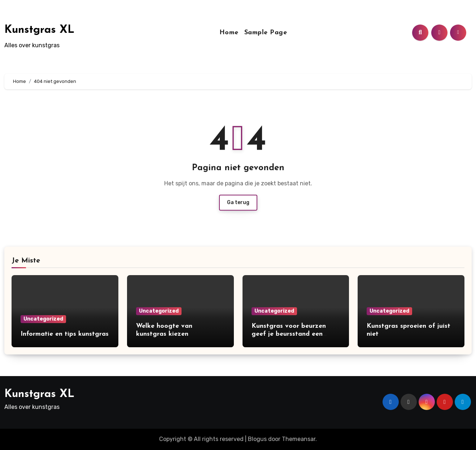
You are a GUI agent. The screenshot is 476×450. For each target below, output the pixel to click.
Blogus (257, 439)
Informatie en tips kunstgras (65, 334)
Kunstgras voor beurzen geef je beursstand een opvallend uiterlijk (289, 334)
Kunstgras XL (39, 30)
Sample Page (266, 33)
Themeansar (299, 439)
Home (229, 33)
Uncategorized (43, 319)
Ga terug (238, 202)
